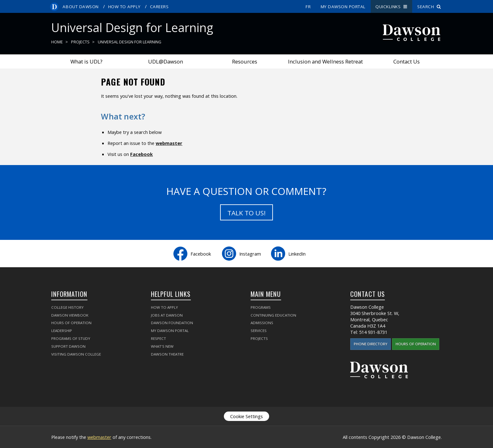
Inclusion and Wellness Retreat (325, 61)
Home (57, 42)
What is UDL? (86, 61)
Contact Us (407, 61)
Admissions (262, 323)
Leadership (62, 331)
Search (429, 7)
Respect (158, 338)
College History (67, 307)
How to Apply (124, 7)
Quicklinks (391, 7)
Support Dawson (68, 346)
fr (308, 7)
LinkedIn (297, 254)
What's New (162, 346)
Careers (159, 7)
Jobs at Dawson (167, 315)
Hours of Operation (71, 323)
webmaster (169, 143)
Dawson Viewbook (70, 315)
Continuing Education (273, 315)
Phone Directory (371, 344)
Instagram (250, 254)
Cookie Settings (246, 416)
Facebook (141, 154)
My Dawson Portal (343, 7)
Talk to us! (246, 213)
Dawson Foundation (172, 323)
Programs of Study (71, 338)
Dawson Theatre (167, 354)
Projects (80, 42)
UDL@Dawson (166, 61)
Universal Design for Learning (130, 42)
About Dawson (80, 7)
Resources (245, 61)
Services (259, 331)
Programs (261, 307)
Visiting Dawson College (76, 354)
